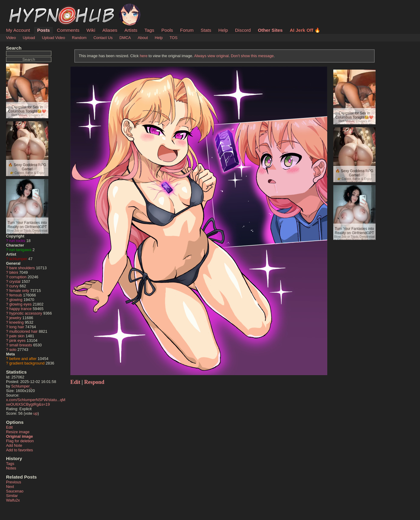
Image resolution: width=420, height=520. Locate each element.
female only (19, 291)
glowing (16, 300)
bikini (14, 272)
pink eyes (18, 340)
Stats (206, 30)
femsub (16, 295)
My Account (18, 30)
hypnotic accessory (26, 313)
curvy (14, 286)
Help (223, 30)
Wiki (91, 30)
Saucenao (15, 491)
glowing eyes (21, 304)
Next (10, 487)
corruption (18, 277)
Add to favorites (19, 450)
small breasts (21, 345)
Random (79, 38)
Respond (94, 382)
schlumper (18, 259)
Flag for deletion (20, 441)
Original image (19, 436)
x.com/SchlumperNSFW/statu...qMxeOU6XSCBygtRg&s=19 (36, 402)
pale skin (17, 336)
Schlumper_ (21, 386)
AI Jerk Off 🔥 (305, 30)
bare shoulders (22, 268)
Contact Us (103, 38)
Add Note (14, 445)
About (143, 38)
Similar (12, 496)
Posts (44, 30)
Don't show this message (252, 56)
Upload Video (54, 38)
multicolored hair (24, 331)
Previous (14, 482)
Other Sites (270, 30)
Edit (9, 427)
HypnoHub (23, 7)
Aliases (110, 30)
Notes (11, 468)
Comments (68, 30)
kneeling (17, 322)
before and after (23, 359)
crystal (15, 281)
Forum (187, 30)
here (144, 56)
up (35, 413)
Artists (131, 30)
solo (13, 350)
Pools (167, 30)
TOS (173, 38)
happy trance (21, 309)
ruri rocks (17, 241)
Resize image (18, 432)
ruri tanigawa (20, 250)
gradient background (27, 363)
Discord (243, 30)
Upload (29, 38)
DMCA (125, 38)
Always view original (211, 56)
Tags (149, 30)
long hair (17, 327)
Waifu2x (13, 500)
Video (11, 38)
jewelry (15, 318)
